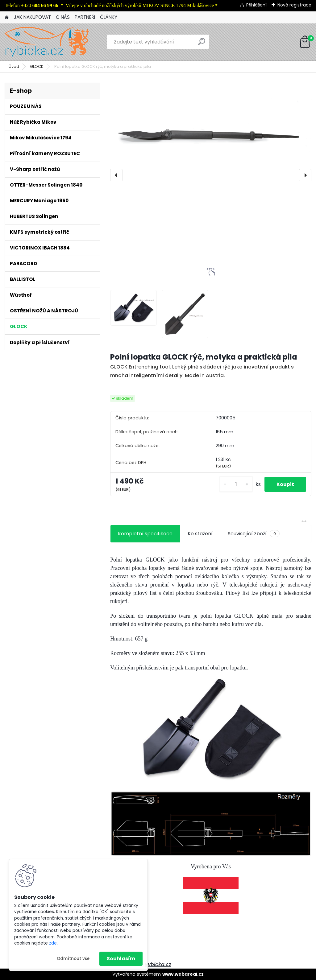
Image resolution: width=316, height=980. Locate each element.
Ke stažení (200, 534)
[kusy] (235, 484)
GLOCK (37, 66)
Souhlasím (121, 959)
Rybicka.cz (158, 964)
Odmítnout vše (73, 959)
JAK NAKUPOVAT (32, 17)
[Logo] (47, 42)
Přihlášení (256, 5)
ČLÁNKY (109, 17)
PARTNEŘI (85, 17)
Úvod (14, 66)
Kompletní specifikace (145, 534)
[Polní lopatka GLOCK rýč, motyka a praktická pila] (211, 117)
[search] (202, 44)
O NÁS (63, 17)
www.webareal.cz (183, 974)
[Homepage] (7, 17)
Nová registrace (294, 5)
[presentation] (116, 175)
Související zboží (254, 534)
